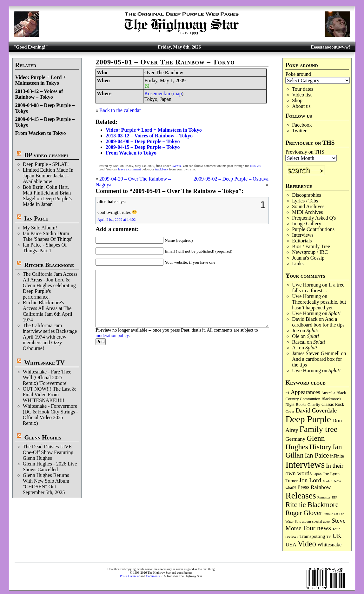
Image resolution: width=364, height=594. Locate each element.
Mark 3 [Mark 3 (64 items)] (327, 481)
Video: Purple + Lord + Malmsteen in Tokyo (41, 80)
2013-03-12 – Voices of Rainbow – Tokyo (39, 94)
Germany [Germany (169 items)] (295, 439)
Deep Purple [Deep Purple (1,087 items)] (308, 419)
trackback (162, 169)
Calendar (134, 576)
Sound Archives (308, 206)
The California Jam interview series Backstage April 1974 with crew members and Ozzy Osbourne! (50, 337)
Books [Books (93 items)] (301, 404)
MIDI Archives (307, 212)
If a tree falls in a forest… (318, 288)
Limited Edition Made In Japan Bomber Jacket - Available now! (48, 176)
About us (301, 106)
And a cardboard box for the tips (318, 322)
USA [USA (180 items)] (291, 545)
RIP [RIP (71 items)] (334, 497)
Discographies (307, 195)
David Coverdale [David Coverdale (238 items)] (316, 410)
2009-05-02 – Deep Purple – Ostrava (231, 179)
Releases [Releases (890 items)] (301, 495)
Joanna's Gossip (308, 258)
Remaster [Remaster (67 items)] (324, 497)
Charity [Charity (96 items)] (314, 404)
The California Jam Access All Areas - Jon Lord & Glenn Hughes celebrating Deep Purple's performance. (50, 285)
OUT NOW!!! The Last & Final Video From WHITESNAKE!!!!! (49, 395)
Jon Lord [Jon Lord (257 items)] (310, 480)
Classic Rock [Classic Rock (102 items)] (333, 404)
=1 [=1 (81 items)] (287, 393)
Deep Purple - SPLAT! (46, 164)
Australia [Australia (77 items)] (328, 393)
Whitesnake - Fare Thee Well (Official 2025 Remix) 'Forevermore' (47, 377)
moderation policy (112, 335)
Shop (297, 100)
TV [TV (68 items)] (329, 537)
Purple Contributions (313, 229)
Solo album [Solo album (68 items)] (303, 521)
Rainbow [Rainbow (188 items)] (321, 487)
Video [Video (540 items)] (307, 544)
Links (298, 264)
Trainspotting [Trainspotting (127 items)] (312, 536)
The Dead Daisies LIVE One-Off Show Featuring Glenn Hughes (48, 452)
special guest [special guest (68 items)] (321, 521)
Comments (153, 576)
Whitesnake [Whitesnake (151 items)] (329, 545)
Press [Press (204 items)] (303, 487)
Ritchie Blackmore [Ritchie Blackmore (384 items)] (312, 505)
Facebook (302, 125)
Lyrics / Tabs (305, 201)
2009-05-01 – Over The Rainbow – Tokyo (165, 62)
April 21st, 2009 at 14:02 (116, 220)
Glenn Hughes (43, 437)
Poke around (298, 74)
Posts (123, 576)
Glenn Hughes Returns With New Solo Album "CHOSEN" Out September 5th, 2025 (46, 484)
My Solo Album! (40, 228)
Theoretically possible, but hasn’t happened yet (319, 305)
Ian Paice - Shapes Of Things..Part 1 (45, 248)
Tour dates (303, 89)
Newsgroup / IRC (310, 252)
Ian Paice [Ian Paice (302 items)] (317, 455)
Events (176, 166)
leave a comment (129, 169)
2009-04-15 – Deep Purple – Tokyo (143, 147)
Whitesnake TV (44, 363)
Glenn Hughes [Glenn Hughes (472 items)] (305, 442)
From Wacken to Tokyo (41, 133)
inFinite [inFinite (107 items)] (337, 456)
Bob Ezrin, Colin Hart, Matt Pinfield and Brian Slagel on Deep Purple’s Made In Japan (47, 196)
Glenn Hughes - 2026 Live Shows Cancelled (50, 467)
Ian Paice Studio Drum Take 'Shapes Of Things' (47, 236)
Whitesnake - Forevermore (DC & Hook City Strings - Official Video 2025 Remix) (50, 415)
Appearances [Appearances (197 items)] (305, 392)
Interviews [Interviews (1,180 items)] (305, 465)
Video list (302, 95)
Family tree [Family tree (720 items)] (319, 429)
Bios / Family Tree (311, 246)
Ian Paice (36, 218)
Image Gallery (307, 224)
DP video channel (47, 155)
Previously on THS (305, 152)
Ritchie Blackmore (49, 265)
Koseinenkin (157, 93)
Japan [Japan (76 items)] (317, 474)
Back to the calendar (120, 110)
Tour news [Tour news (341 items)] (317, 528)
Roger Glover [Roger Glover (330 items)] (304, 513)
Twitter (299, 131)
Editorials (302, 241)
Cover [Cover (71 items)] (290, 411)
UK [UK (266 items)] (337, 536)
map (177, 93)
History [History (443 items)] (320, 447)
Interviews (303, 235)
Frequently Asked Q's (314, 218)
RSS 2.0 (256, 166)
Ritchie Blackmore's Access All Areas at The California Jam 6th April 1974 (48, 311)
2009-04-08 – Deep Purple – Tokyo (143, 141)
